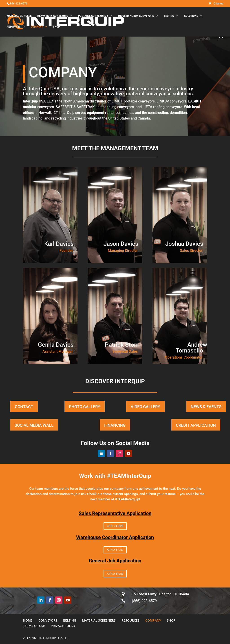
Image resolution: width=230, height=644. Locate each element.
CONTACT (24, 407)
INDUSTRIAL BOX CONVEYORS (136, 16)
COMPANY (37, 27)
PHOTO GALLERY (85, 407)
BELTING (169, 16)
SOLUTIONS (191, 16)
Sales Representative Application (115, 513)
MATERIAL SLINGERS (19, 16)
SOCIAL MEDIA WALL (34, 425)
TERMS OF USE (34, 626)
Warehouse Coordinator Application (115, 537)
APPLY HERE (115, 526)
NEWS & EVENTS (206, 407)
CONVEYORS (48, 620)
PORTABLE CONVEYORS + (93, 16)
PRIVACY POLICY (63, 626)
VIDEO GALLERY (145, 407)
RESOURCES (14, 27)
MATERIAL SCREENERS (99, 620)
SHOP (56, 27)
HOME (28, 620)
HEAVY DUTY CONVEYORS (53, 16)
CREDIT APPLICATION (196, 425)
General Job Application (115, 561)
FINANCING (115, 425)
